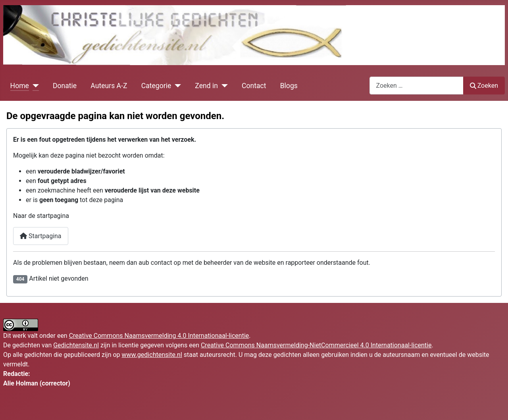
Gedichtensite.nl (76, 345)
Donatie (65, 86)
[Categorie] (176, 86)
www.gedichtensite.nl (152, 355)
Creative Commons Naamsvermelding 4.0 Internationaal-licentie (159, 336)
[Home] (34, 86)
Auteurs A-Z (109, 86)
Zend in (206, 86)
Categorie (156, 86)
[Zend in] (223, 86)
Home (20, 86)
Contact (254, 86)
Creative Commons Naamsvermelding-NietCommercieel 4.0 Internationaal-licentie (316, 345)
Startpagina (41, 236)
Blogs (289, 86)
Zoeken (484, 86)
